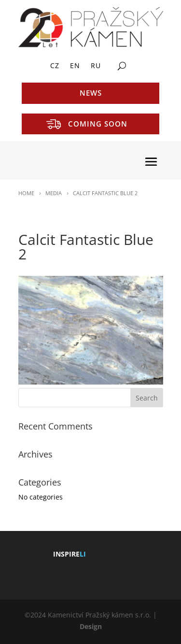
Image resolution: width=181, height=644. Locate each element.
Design (91, 626)
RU (96, 66)
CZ (55, 66)
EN (75, 66)
